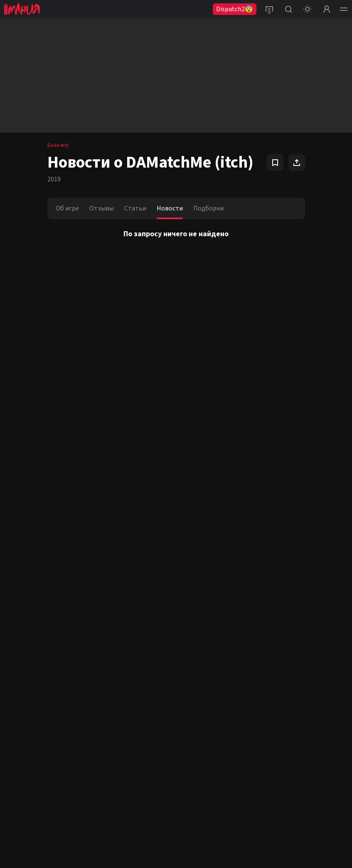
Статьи (135, 208)
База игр (58, 145)
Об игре (67, 208)
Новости (170, 208)
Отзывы (102, 208)
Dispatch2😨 (235, 9)
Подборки (208, 208)
